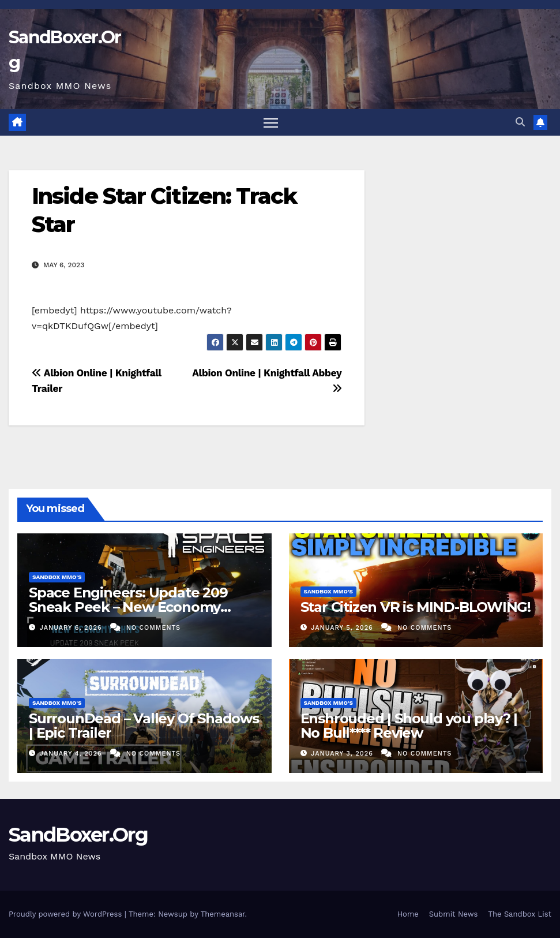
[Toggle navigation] (271, 123)
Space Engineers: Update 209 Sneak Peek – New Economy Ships (128, 607)
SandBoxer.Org (78, 835)
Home (408, 914)
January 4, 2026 (72, 754)
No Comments (153, 628)
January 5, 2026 (343, 628)
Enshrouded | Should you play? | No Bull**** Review (409, 726)
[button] (520, 122)
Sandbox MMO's (57, 577)
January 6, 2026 (72, 628)
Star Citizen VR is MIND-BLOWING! (416, 607)
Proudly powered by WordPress (67, 914)
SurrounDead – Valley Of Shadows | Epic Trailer (144, 726)
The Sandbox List (520, 914)
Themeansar (223, 914)
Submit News (454, 914)
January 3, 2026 (343, 754)
